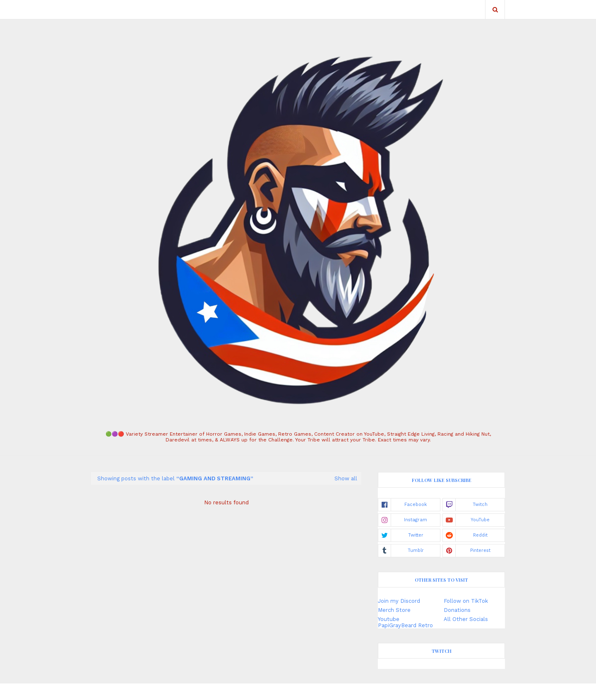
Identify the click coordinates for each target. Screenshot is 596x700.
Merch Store (394, 610)
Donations (457, 610)
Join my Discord (399, 601)
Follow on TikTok (466, 601)
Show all (346, 478)
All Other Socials (466, 619)
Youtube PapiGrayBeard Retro (405, 622)
